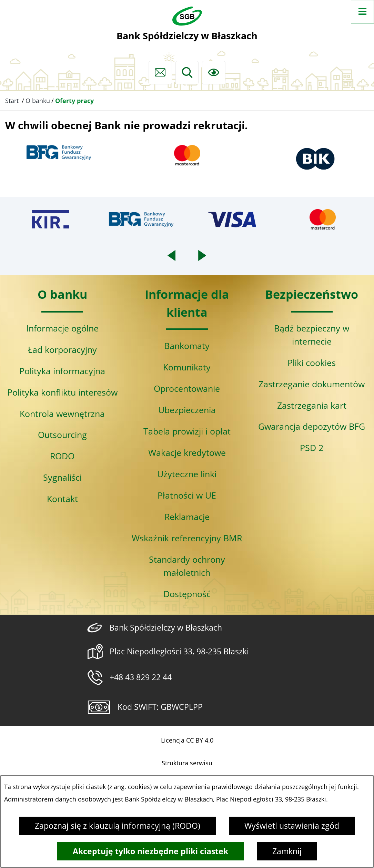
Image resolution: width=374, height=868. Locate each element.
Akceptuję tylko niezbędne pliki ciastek (150, 851)
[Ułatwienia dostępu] (214, 73)
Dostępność (187, 594)
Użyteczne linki (187, 474)
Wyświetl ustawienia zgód (292, 826)
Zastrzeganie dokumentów (312, 384)
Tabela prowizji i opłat (187, 431)
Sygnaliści (62, 477)
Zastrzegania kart (312, 405)
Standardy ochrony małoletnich (187, 566)
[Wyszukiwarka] (187, 73)
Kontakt (62, 499)
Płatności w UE (187, 495)
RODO (62, 456)
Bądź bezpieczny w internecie (312, 335)
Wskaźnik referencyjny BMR (187, 538)
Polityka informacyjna (62, 371)
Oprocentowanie (187, 388)
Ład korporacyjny (62, 349)
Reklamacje (187, 517)
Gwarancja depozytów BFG (312, 426)
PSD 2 (312, 448)
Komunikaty (187, 367)
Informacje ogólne (62, 328)
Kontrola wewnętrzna (62, 413)
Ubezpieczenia (187, 410)
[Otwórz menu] (363, 12)
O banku (38, 101)
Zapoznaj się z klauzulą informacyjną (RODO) (118, 826)
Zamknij (287, 851)
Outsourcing (62, 435)
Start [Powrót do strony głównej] (12, 101)
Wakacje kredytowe (187, 452)
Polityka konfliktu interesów (62, 392)
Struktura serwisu (187, 763)
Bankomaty (187, 346)
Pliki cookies (312, 362)
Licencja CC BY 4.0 (187, 740)
